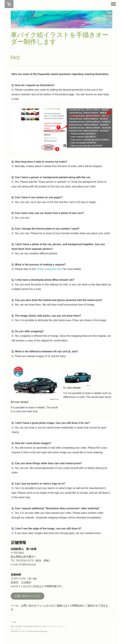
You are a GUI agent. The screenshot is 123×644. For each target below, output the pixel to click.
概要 (12, 626)
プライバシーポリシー (56, 626)
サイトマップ (16, 629)
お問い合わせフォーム (28, 596)
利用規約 (19, 626)
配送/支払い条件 (41, 626)
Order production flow (49, 269)
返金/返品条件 (28, 626)
